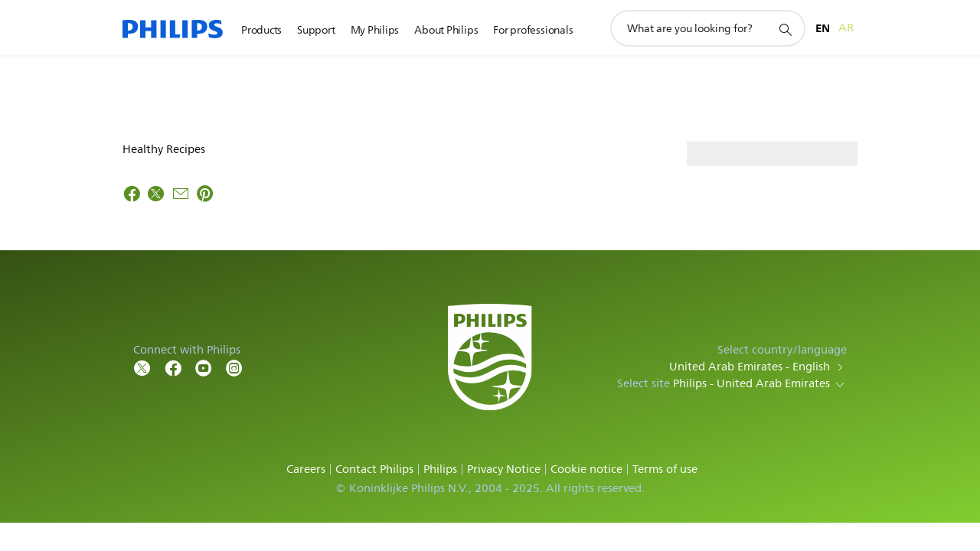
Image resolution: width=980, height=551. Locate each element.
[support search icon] (785, 29)
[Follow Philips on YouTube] (204, 367)
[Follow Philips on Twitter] (142, 367)
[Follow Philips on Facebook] (173, 367)
